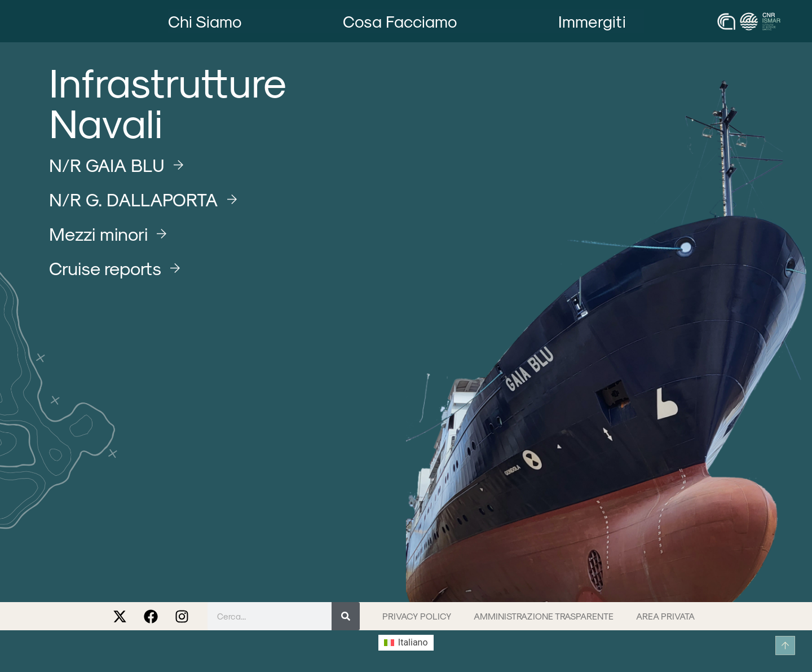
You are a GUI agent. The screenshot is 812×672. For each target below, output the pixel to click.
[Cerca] (346, 616)
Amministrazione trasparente (544, 616)
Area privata (665, 616)
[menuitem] (406, 643)
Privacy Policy (417, 616)
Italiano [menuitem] (413, 642)
